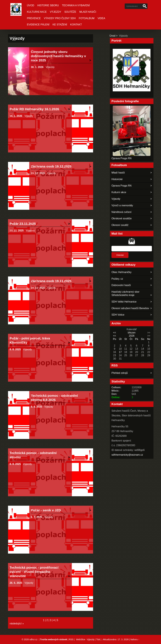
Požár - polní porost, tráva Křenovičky (30, 340)
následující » (17, 624)
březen (132, 333)
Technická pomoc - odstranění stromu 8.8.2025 (54, 398)
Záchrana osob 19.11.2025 (51, 281)
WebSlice (81, 639)
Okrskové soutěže (122, 218)
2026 (132, 336)
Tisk (98, 639)
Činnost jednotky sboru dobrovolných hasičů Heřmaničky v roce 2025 (58, 56)
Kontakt (76, 25)
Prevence (34, 18)
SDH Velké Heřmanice (124, 302)
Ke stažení (60, 25)
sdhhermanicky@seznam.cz (127, 455)
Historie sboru (48, 5)
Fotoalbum (87, 18)
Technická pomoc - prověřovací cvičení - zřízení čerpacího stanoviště (34, 572)
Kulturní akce (37, 12)
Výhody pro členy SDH (60, 18)
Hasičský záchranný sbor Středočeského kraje (125, 293)
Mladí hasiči (88, 12)
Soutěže (70, 12)
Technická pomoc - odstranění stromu (33, 455)
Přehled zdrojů (120, 373)
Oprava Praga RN (121, 158)
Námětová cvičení (121, 212)
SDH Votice (118, 315)
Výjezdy (56, 12)
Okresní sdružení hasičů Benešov (130, 308)
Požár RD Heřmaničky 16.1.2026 (34, 109)
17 (120, 352)
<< (115, 333)
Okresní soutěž (120, 225)
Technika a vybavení (76, 5)
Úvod (31, 5)
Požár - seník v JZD (46, 510)
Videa (101, 18)
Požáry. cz (117, 279)
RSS (71, 639)
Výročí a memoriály (122, 205)
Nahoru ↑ (135, 639)
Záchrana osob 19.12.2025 (51, 166)
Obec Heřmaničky (121, 272)
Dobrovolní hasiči (121, 285)
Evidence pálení (38, 25)
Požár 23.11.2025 (23, 224)
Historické (117, 179)
